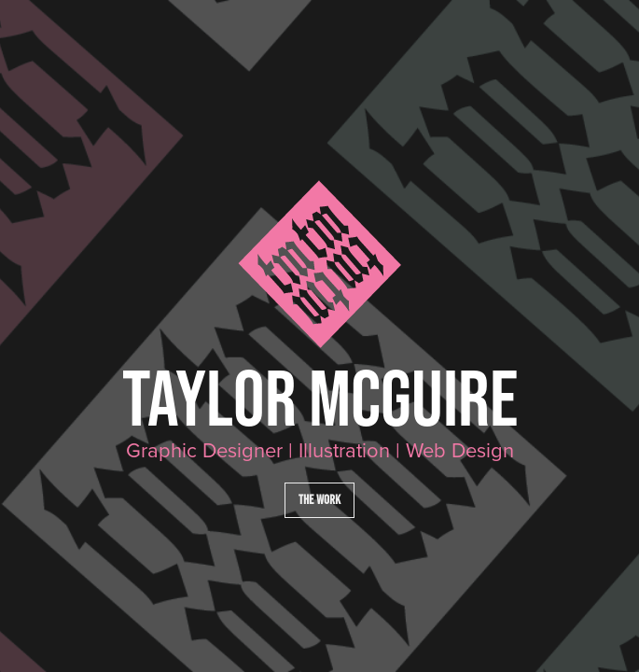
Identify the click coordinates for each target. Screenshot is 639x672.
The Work (319, 500)
